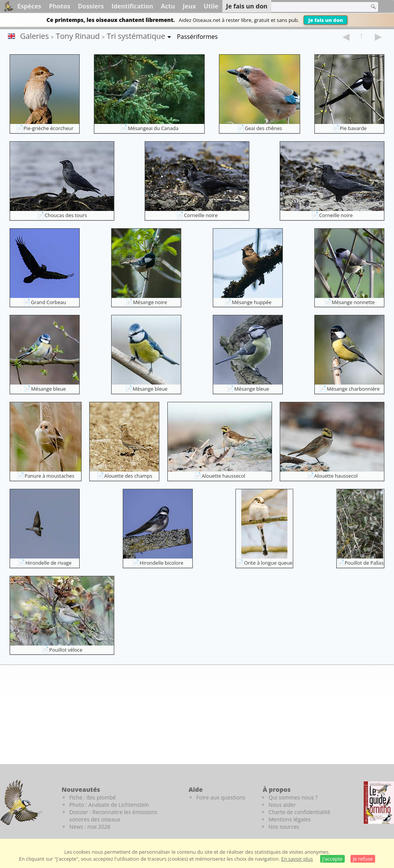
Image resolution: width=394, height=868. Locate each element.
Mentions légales (290, 819)
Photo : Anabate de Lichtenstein (109, 805)
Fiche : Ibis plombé (93, 797)
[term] (315, 7)
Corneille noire (201, 215)
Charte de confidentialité (300, 812)
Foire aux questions (221, 797)
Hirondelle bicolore (162, 563)
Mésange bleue (49, 389)
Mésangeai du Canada (153, 128)
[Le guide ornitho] (379, 803)
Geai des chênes (263, 128)
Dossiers (91, 6)
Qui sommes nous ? (293, 797)
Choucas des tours (66, 215)
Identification (132, 6)
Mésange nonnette (353, 302)
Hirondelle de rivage (48, 563)
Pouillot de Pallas (364, 563)
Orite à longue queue (268, 563)
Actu (168, 6)
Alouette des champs (128, 476)
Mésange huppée (252, 302)
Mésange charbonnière (353, 389)
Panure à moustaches (49, 476)
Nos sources (284, 827)
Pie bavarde (353, 128)
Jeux (189, 6)
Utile (211, 6)
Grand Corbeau (48, 302)
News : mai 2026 (90, 827)
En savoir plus (297, 859)
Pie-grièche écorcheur (48, 128)
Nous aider (282, 805)
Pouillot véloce (66, 650)
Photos (59, 6)
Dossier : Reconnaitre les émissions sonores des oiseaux (113, 816)
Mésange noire (150, 302)
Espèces (29, 6)
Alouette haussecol (223, 476)
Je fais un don (326, 20)
